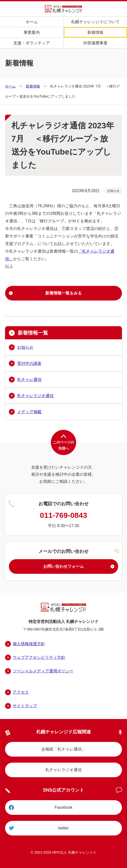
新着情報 (95, 32)
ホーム (32, 22)
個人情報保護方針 (29, 644)
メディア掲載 (29, 412)
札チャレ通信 (29, 380)
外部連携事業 (95, 43)
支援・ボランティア (32, 43)
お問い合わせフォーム (63, 566)
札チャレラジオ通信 (35, 396)
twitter (64, 828)
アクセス (21, 692)
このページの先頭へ (63, 445)
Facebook (63, 807)
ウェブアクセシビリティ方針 (39, 657)
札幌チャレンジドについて (95, 22)
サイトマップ (25, 706)
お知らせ (25, 347)
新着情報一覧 (33, 333)
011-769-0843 (64, 515)
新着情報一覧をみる (63, 293)
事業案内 (32, 32)
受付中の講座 (29, 363)
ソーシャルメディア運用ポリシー (43, 671)
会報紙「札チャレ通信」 (63, 749)
